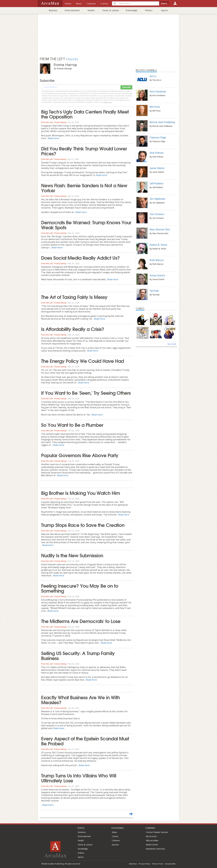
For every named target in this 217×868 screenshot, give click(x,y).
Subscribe (126, 87)
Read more (53, 138)
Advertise (133, 864)
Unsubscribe (170, 864)
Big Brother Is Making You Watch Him (81, 493)
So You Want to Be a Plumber (72, 425)
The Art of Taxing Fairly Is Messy (74, 297)
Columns (116, 840)
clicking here (107, 102)
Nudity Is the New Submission (72, 555)
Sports (164, 10)
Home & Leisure (111, 10)
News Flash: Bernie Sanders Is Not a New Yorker (84, 188)
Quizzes (115, 845)
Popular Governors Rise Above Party (80, 455)
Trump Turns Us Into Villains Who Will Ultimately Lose (79, 778)
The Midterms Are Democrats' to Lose (81, 621)
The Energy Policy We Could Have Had (82, 361)
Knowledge (132, 10)
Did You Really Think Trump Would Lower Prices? (84, 151)
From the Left (47, 122)
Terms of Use (157, 864)
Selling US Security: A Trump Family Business (78, 655)
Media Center (152, 845)
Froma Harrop (60, 122)
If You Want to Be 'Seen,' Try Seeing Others (86, 392)
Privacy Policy (144, 864)
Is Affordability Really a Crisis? (73, 329)
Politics (149, 10)
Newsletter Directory (155, 849)
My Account (151, 836)
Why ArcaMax (152, 840)
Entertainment (72, 10)
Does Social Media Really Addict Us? (80, 257)
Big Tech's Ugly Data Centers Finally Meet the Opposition (85, 114)
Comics (115, 836)
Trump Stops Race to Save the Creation (83, 525)
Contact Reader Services (157, 832)
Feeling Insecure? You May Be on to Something (80, 588)
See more (172, 344)
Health (91, 10)
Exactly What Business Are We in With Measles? (80, 700)
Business (53, 10)
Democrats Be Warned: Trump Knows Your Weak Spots (86, 225)
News (114, 832)
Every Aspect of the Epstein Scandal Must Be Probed (85, 741)
